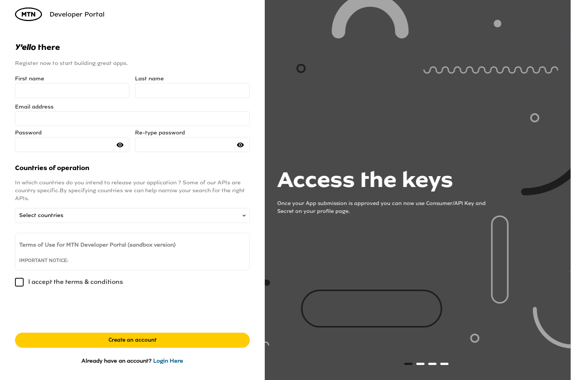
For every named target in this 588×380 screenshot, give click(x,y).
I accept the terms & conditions (69, 282)
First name (30, 78)
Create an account (132, 340)
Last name (149, 78)
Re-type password (160, 133)
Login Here (168, 361)
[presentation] (72, 312)
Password (28, 133)
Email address (34, 107)
